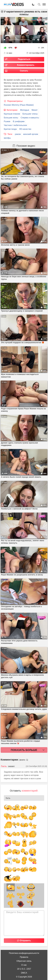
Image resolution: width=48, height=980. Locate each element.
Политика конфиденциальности (24, 953)
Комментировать (26, 65)
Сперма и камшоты (30, 118)
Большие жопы (11, 118)
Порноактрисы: (15, 101)
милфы (7, 138)
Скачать (24, 71)
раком (18, 134)
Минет (35, 110)
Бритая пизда (10, 129)
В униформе (19, 121)
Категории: (12, 110)
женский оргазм (31, 134)
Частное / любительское (15, 125)
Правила (24, 957)
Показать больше (24, 750)
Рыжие (7, 121)
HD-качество (25, 129)
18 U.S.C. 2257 (24, 969)
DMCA (24, 973)
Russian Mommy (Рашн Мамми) (19, 105)
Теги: (10, 134)
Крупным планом (12, 114)
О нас (24, 965)
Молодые (25, 110)
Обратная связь (24, 961)
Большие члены (30, 114)
